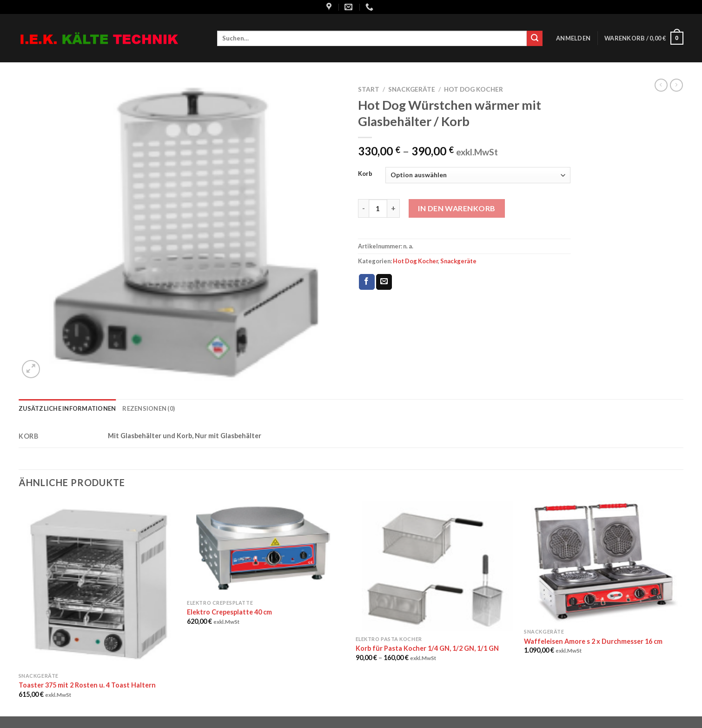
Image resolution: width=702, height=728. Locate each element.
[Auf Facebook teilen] (367, 282)
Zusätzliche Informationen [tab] (67, 408)
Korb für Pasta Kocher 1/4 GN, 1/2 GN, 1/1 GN (427, 648)
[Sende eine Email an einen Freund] (384, 282)
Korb (365, 174)
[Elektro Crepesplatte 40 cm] (267, 547)
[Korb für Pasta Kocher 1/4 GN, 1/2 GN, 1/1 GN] (435, 565)
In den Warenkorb (457, 208)
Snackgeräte (412, 89)
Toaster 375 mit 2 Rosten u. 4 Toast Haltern (87, 685)
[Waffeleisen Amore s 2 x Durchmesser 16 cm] (604, 562)
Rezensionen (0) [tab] (149, 408)
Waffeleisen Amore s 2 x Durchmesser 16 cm (593, 641)
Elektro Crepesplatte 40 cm (229, 612)
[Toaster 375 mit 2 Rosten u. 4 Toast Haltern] (98, 584)
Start (369, 89)
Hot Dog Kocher (474, 89)
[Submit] (535, 39)
